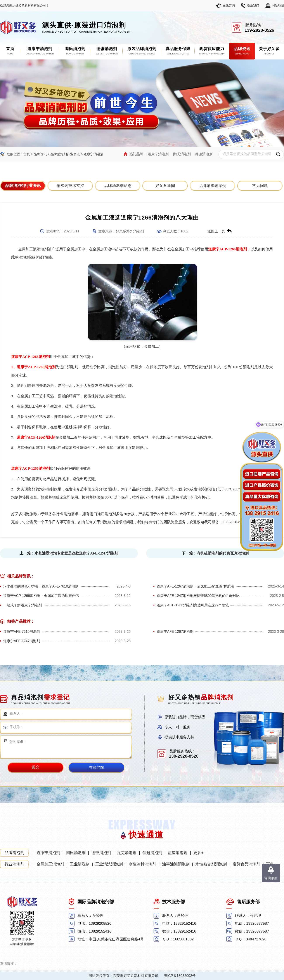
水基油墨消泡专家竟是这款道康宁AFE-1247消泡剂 (76, 553)
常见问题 (260, 186)
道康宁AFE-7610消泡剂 (22, 632)
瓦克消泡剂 (127, 853)
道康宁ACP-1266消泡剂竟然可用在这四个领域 (193, 605)
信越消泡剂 (152, 853)
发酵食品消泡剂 (246, 864)
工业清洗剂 (80, 864)
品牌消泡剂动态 (118, 186)
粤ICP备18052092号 (180, 976)
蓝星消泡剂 (178, 853)
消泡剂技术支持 (70, 186)
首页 (27, 154)
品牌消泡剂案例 (213, 186)
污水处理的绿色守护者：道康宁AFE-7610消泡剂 (41, 586)
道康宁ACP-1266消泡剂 (228, 249)
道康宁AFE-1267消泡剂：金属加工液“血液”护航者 (195, 586)
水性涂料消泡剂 (142, 864)
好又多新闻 (165, 186)
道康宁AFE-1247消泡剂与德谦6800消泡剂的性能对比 (198, 596)
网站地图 (278, 5)
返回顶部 (271, 878)
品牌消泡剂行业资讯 (65, 154)
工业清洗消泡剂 (109, 864)
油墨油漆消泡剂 (176, 864)
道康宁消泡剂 (94, 154)
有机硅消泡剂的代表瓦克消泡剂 (223, 553)
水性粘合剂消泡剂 (211, 864)
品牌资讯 (40, 154)
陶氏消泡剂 (182, 154)
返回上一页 (216, 231)
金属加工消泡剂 (50, 864)
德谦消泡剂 (204, 154)
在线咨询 (229, 5)
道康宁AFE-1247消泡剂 (22, 641)
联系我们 (253, 5)
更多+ (198, 853)
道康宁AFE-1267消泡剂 (175, 632)
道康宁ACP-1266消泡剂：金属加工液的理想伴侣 (41, 596)
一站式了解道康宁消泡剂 (23, 605)
